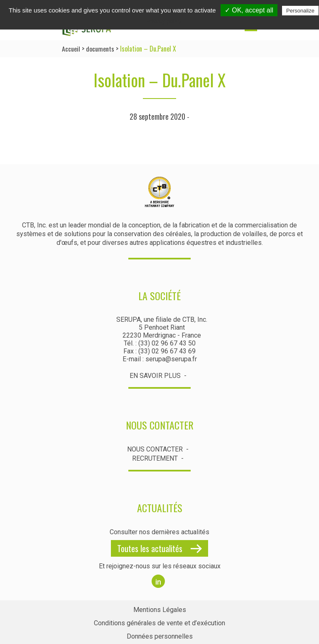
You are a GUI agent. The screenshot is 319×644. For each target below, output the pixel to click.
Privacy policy (164, 21)
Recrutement (155, 458)
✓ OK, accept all (249, 10)
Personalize (300, 11)
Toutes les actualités (150, 547)
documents (100, 49)
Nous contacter (155, 449)
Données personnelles (160, 635)
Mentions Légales (160, 609)
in (158, 581)
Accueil (71, 49)
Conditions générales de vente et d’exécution (159, 622)
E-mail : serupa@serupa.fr (160, 359)
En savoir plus (155, 376)
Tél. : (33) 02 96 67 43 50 (160, 343)
